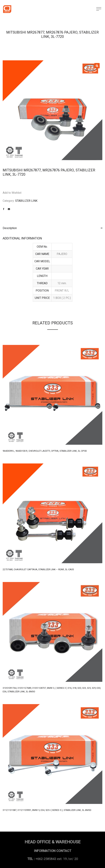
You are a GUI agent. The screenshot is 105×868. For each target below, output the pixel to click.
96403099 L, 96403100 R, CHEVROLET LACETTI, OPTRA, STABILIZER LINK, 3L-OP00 (45, 451)
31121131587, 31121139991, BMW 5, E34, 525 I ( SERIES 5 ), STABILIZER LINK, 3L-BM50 (47, 810)
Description (10, 228)
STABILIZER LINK (26, 201)
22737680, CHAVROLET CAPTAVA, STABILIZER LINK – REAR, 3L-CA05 (38, 569)
